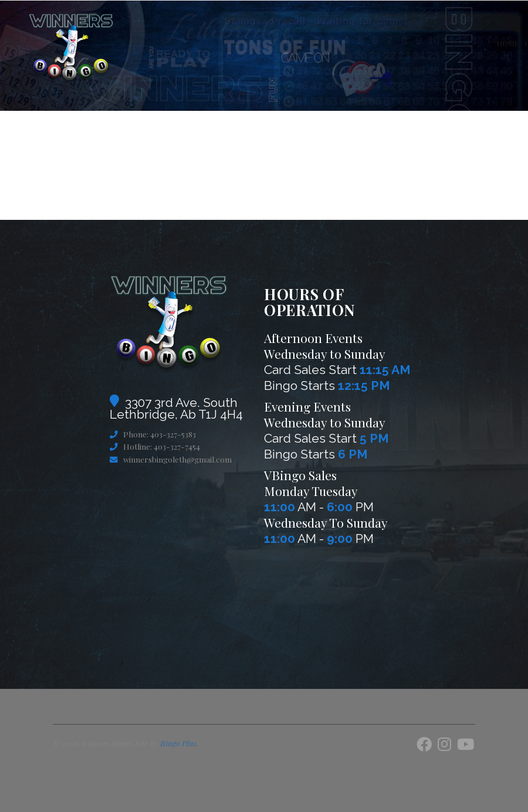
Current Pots (274, 43)
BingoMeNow (490, 43)
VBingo (321, 43)
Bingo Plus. (179, 743)
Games (353, 43)
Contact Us (435, 43)
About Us (389, 43)
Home (230, 43)
